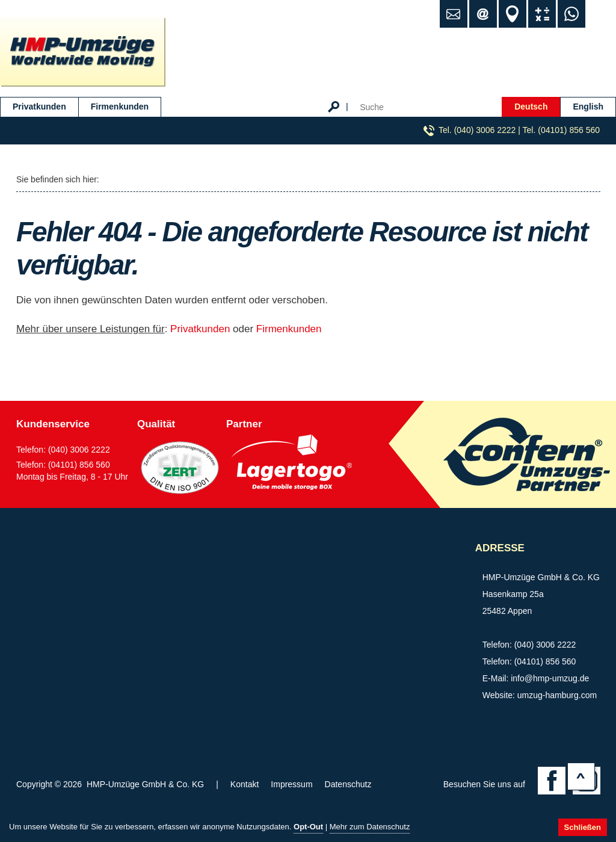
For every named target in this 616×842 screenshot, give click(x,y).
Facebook (552, 781)
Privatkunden (39, 107)
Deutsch (531, 107)
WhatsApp (571, 14)
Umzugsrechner (542, 14)
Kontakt (245, 784)
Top (581, 776)
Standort (513, 14)
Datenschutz (348, 784)
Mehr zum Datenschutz (370, 827)
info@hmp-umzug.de (550, 678)
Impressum (291, 784)
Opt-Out (308, 827)
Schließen (583, 827)
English (588, 107)
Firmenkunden (120, 107)
